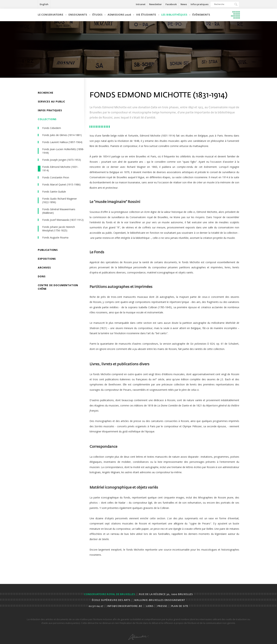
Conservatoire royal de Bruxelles (110, 594)
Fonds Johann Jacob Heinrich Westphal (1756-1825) (59, 229)
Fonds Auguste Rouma (55, 237)
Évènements (201, 15)
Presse (162, 606)
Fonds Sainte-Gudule (54, 192)
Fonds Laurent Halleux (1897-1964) (62, 142)
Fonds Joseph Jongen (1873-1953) (62, 160)
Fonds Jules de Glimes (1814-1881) (62, 135)
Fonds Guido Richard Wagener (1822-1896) (60, 200)
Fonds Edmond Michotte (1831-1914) (60, 169)
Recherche (46, 93)
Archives (44, 268)
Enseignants (78, 15)
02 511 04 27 (96, 606)
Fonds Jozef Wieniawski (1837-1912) (63, 220)
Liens (150, 606)
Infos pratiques (200, 4)
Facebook (171, 4)
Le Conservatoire (51, 15)
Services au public (51, 101)
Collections (47, 119)
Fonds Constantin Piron (56, 177)
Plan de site (180, 606)
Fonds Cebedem (52, 128)
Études (98, 15)
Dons (42, 276)
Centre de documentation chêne (58, 287)
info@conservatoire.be (125, 606)
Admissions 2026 (119, 15)
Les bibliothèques (174, 15)
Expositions (47, 259)
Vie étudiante (146, 15)
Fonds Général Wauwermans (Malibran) (59, 211)
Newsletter (155, 4)
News (184, 4)
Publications (48, 250)
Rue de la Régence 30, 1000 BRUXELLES (166, 594)
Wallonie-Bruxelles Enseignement (160, 600)
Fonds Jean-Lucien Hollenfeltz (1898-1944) (63, 151)
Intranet (141, 4)
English (44, 4)
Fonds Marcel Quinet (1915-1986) (61, 184)
